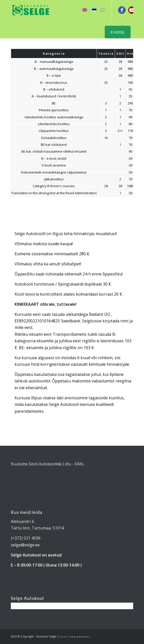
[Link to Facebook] (122, 10)
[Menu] (103, 10)
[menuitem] (103, 10)
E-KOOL (118, 32)
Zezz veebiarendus (75, 637)
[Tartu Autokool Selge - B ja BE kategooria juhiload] (60, 10)
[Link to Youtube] (132, 10)
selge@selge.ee (25, 545)
